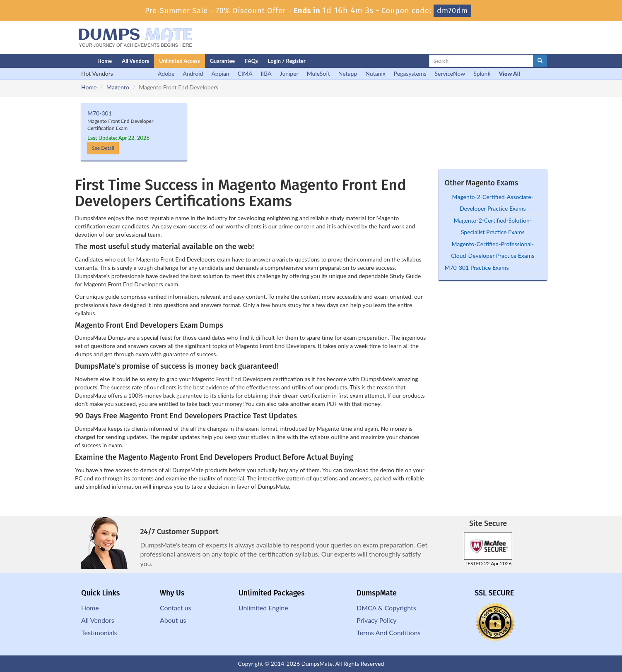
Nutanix (375, 73)
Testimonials (99, 632)
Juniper (289, 73)
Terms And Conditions (388, 632)
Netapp (348, 73)
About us (173, 620)
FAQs (251, 61)
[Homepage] (70, 61)
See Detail (103, 148)
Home (105, 61)
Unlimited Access (180, 61)
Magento (118, 87)
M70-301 (100, 113)
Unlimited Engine (263, 608)
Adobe (166, 73)
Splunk (482, 73)
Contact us (175, 608)
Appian (220, 73)
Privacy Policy (377, 620)
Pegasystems (410, 73)
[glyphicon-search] (540, 61)
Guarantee (223, 61)
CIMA (245, 73)
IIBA (266, 73)
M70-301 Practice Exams (477, 268)
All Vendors (135, 61)
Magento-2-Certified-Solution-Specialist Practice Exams (493, 226)
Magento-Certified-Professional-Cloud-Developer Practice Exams (493, 250)
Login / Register (287, 61)
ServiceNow (450, 73)
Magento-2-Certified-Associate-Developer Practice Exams (493, 203)
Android (193, 73)
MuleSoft (318, 73)
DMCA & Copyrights (386, 608)
